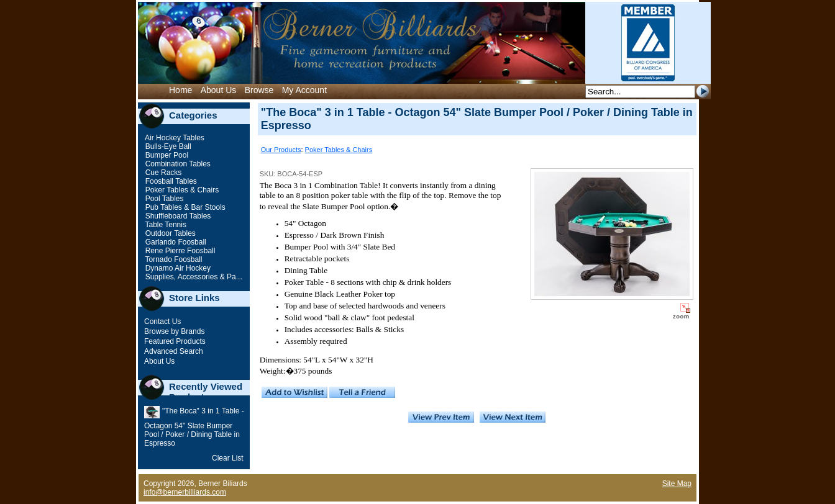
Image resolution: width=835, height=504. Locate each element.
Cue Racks (162, 173)
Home (180, 90)
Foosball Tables (170, 181)
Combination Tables (177, 164)
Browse (259, 90)
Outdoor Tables (169, 233)
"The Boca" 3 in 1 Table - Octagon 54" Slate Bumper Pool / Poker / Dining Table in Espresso (194, 427)
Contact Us (162, 322)
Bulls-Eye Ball (167, 146)
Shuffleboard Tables (177, 216)
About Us (219, 90)
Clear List (228, 458)
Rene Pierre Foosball (179, 251)
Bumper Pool (166, 155)
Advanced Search (174, 351)
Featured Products (175, 341)
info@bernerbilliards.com (185, 492)
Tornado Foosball (172, 259)
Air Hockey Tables (174, 138)
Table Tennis (165, 225)
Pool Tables (163, 199)
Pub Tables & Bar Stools (184, 207)
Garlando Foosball (174, 242)
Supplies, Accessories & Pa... (192, 277)
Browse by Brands (174, 331)
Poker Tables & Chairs (181, 190)
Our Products (281, 150)
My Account (304, 90)
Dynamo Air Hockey (177, 268)
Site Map (677, 484)
